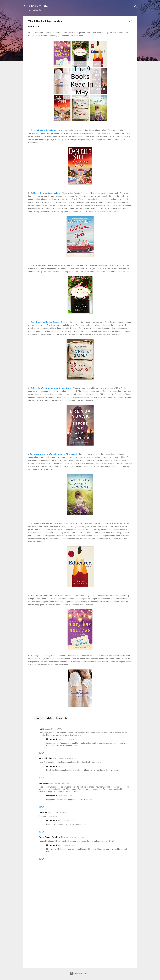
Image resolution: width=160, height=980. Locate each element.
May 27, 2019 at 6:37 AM (67, 739)
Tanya (41, 729)
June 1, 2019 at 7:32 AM (66, 821)
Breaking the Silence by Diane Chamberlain (48, 656)
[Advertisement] (80, 944)
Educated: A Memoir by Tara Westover (48, 523)
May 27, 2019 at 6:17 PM (67, 766)
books (59, 718)
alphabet (49, 718)
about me (39, 718)
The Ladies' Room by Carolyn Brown (47, 265)
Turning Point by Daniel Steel (44, 130)
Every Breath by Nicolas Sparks (45, 322)
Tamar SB (43, 812)
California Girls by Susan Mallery (45, 193)
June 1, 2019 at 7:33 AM (66, 845)
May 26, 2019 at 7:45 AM (54, 729)
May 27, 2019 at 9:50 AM (67, 758)
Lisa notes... (44, 783)
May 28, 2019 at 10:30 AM (60, 783)
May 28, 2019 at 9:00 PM (57, 812)
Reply (41, 753)
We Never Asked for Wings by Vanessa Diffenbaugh (53, 454)
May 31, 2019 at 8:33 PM (75, 837)
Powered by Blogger (80, 973)
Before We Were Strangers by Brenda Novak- (51, 388)
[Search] (135, 7)
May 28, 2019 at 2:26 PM (67, 796)
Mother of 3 (51, 739)
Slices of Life (39, 6)
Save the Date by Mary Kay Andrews (47, 596)
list (66, 718)
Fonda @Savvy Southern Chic (52, 837)
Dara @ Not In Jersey (48, 758)
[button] (130, 22)
